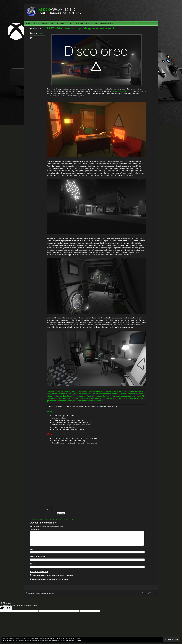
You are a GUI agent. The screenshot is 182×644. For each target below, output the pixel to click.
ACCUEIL (28, 23)
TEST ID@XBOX (62, 23)
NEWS (37, 23)
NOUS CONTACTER (92, 23)
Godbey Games (44, 519)
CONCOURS (80, 23)
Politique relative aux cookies (72, 640)
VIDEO (71, 23)
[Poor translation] (8, 611)
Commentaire (34, 529)
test (57, 519)
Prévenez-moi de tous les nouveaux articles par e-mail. (50, 582)
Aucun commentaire (38, 38)
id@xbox (53, 519)
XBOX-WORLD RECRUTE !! (107, 23)
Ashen (41, 33)
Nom (32, 552)
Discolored (36, 519)
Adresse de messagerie (38, 559)
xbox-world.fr (36, 596)
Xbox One (62, 519)
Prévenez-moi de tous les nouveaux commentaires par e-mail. (52, 578)
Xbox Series (70, 519)
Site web (33, 567)
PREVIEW (45, 23)
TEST (52, 23)
